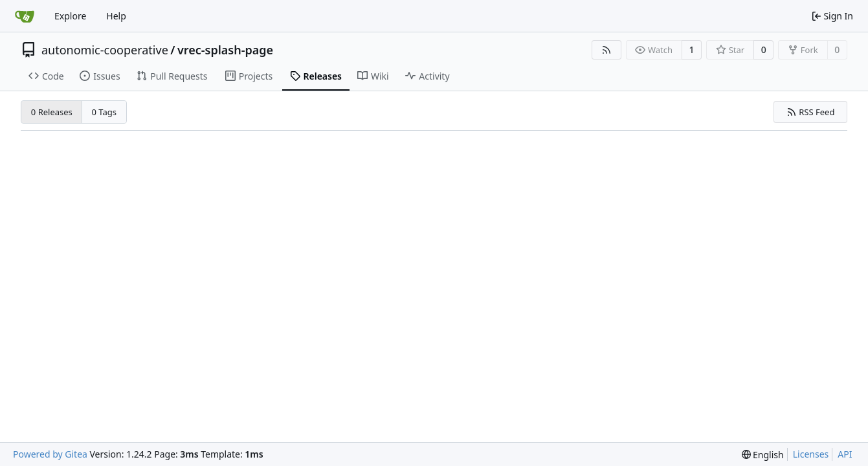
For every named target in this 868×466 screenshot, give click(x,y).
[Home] (25, 16)
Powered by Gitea (50, 454)
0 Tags (105, 112)
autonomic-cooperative (105, 50)
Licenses (811, 454)
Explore (70, 16)
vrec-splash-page (225, 50)
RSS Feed (811, 112)
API (845, 454)
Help (116, 16)
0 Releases (52, 112)
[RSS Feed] (606, 50)
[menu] (763, 455)
